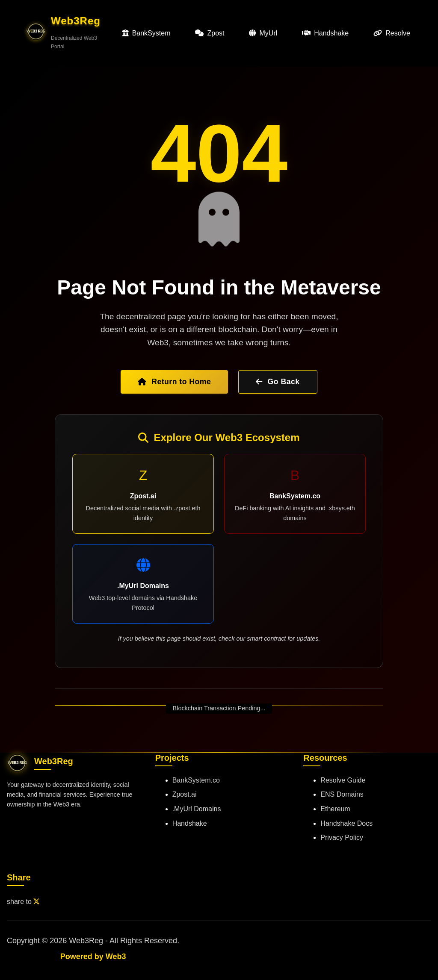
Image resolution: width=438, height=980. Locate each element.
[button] (68, 33)
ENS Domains (342, 794)
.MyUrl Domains (197, 809)
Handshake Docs (346, 823)
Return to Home (174, 382)
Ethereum (335, 809)
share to (23, 902)
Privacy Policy (342, 837)
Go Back (278, 382)
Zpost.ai (185, 794)
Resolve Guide (343, 780)
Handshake (190, 823)
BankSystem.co (196, 780)
